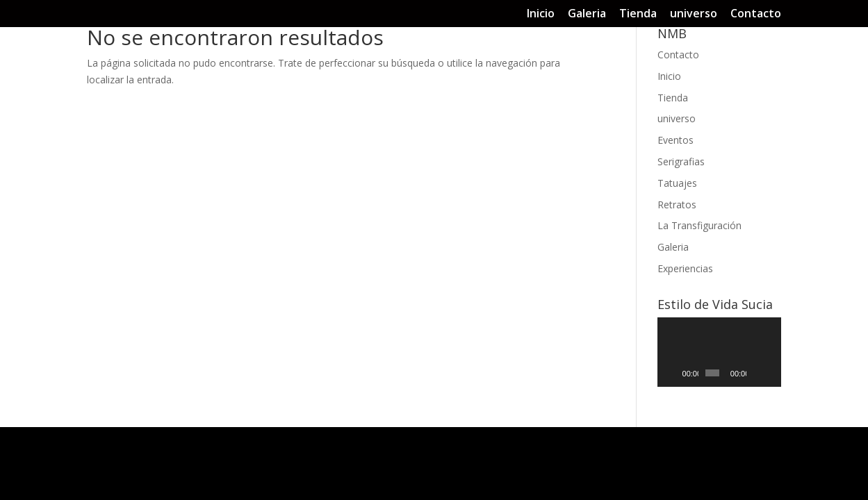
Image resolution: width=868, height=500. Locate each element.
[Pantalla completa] (771, 373)
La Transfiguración (699, 225)
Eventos (675, 140)
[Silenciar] (758, 373)
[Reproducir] (675, 373)
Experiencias (685, 268)
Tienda (638, 14)
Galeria (587, 14)
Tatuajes (677, 183)
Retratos (677, 205)
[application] (720, 352)
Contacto (756, 14)
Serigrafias (681, 161)
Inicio (541, 14)
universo (694, 14)
